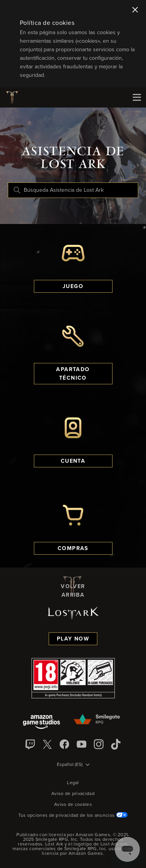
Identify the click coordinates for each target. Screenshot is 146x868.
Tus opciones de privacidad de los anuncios (73, 816)
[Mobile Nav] (137, 97)
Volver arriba (73, 586)
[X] (47, 744)
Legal (73, 783)
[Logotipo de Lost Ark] (15, 97)
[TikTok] (116, 744)
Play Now (73, 639)
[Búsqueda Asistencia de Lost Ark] (73, 190)
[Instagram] (99, 744)
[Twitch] (30, 744)
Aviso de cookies (73, 805)
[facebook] (65, 744)
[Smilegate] (97, 720)
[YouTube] (82, 744)
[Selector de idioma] (73, 765)
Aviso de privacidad (73, 794)
